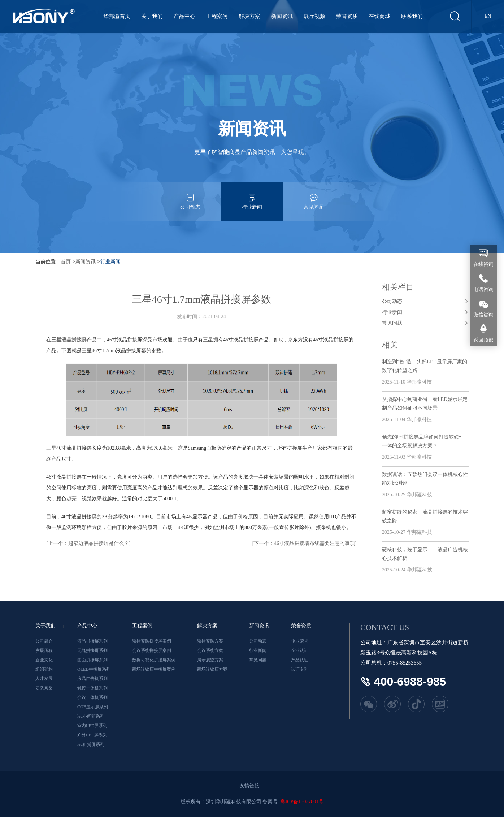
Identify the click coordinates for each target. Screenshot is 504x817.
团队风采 (44, 688)
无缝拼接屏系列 (92, 650)
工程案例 (217, 16)
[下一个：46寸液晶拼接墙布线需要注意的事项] (305, 543)
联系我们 (412, 16)
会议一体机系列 (92, 697)
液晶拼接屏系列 (92, 641)
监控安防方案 (210, 641)
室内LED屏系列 (92, 726)
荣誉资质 (347, 16)
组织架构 (44, 669)
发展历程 (44, 650)
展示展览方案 (210, 660)
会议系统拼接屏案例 (152, 650)
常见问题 (314, 196)
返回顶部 (483, 340)
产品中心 (184, 16)
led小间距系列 (91, 716)
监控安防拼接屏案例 (152, 641)
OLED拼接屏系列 (94, 669)
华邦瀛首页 (117, 16)
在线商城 (379, 16)
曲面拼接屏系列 (92, 660)
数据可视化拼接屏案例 (154, 660)
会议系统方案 (210, 650)
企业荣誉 (300, 641)
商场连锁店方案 (212, 669)
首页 (66, 262)
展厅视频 (314, 16)
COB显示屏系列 (93, 707)
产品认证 (300, 660)
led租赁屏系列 (91, 744)
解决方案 (249, 16)
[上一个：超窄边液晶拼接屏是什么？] (88, 543)
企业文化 (44, 660)
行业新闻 (252, 196)
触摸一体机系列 (92, 688)
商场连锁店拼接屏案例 (154, 669)
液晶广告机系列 (92, 679)
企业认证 (300, 650)
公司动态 (190, 196)
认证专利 (300, 669)
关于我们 (152, 16)
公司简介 (44, 641)
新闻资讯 (282, 16)
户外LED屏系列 (92, 735)
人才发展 (44, 679)
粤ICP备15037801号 (302, 802)
